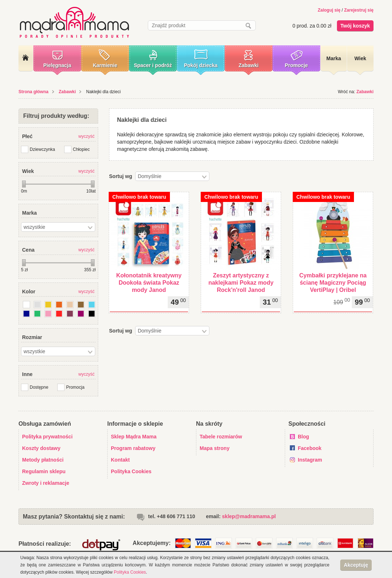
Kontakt (120, 460)
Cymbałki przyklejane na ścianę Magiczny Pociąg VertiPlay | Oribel (333, 283)
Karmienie (105, 65)
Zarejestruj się (359, 10)
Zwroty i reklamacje (46, 483)
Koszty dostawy (41, 448)
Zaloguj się (329, 10)
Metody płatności (43, 460)
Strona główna (34, 92)
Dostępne (39, 387)
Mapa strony (214, 448)
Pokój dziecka (201, 65)
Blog (303, 437)
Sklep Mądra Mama (134, 437)
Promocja (75, 387)
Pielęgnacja (57, 65)
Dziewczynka (42, 149)
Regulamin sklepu (44, 471)
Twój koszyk (355, 26)
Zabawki (248, 65)
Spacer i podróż (153, 65)
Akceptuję (356, 565)
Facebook (310, 448)
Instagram (310, 460)
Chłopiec (81, 149)
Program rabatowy (133, 448)
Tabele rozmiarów (221, 437)
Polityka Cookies (131, 471)
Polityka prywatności (47, 437)
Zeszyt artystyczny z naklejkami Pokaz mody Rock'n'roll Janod (241, 283)
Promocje (296, 65)
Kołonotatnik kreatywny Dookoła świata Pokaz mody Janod (149, 283)
